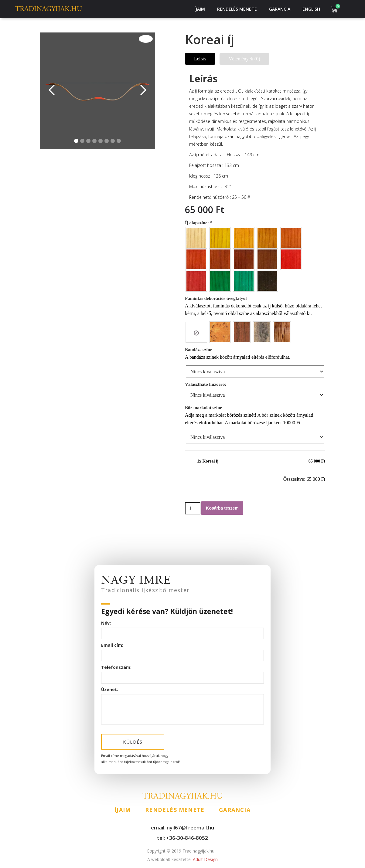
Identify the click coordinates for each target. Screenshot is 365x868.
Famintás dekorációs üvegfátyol (216, 298)
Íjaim (200, 9)
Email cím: (112, 645)
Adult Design (182, 859)
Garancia (280, 9)
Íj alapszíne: (199, 223)
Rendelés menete (237, 9)
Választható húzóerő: (206, 384)
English (311, 9)
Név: (106, 623)
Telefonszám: (116, 667)
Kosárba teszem (222, 508)
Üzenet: (110, 689)
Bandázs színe (199, 350)
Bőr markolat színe (203, 408)
